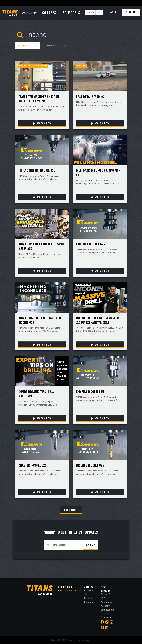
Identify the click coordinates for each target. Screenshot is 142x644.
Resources (90, 602)
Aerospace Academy (106, 604)
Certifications (107, 610)
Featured (22, 45)
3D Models (71, 13)
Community (107, 617)
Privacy (72, 640)
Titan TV (105, 614)
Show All (51, 45)
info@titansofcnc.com (70, 591)
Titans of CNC (105, 596)
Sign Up (131, 12)
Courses (49, 13)
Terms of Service (84, 640)
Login (112, 12)
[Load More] (71, 510)
